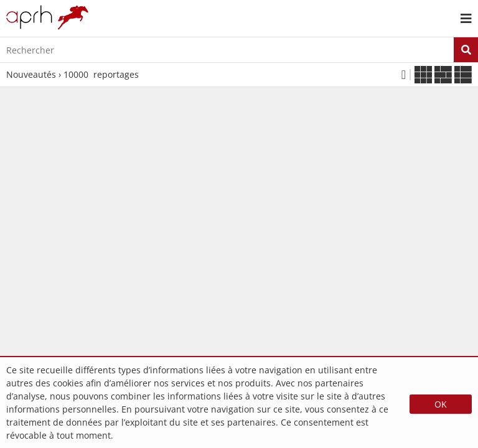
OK (441, 404)
